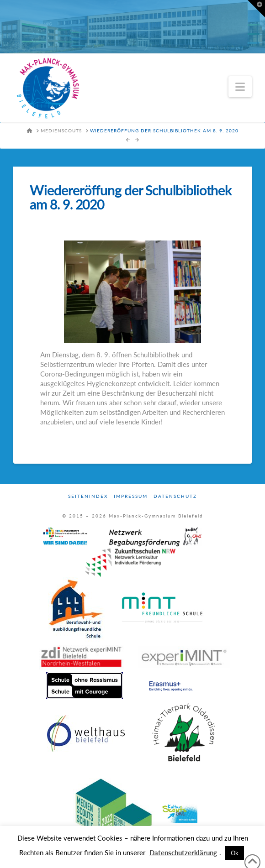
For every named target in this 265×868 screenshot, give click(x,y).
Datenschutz (175, 496)
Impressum (131, 496)
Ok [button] (235, 853)
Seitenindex (88, 496)
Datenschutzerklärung (183, 852)
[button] (240, 87)
